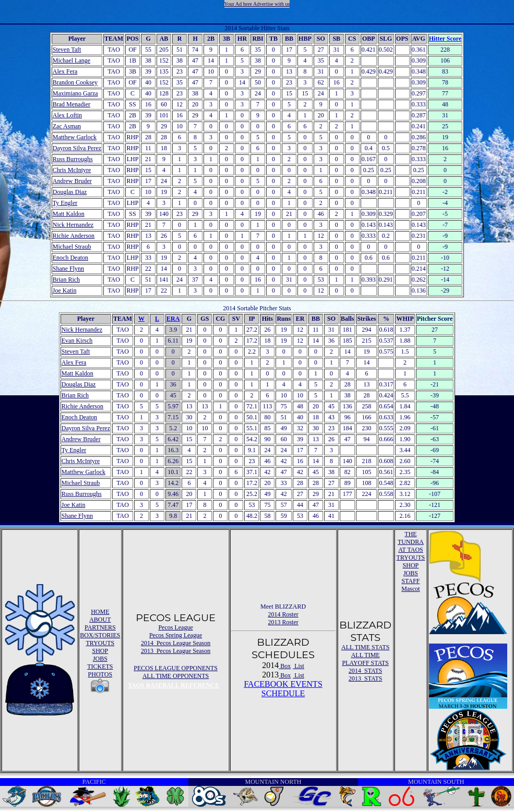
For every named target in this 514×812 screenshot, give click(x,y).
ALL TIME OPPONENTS (176, 676)
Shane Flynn (68, 269)
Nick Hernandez (73, 225)
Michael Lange (71, 60)
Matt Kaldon (69, 214)
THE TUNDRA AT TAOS (411, 542)
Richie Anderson (74, 236)
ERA (173, 319)
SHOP (100, 651)
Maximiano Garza (75, 93)
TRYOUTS (100, 643)
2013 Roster (283, 622)
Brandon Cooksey (75, 82)
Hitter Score (445, 39)
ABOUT (100, 620)
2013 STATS (365, 678)
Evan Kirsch (77, 341)
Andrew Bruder (72, 181)
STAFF (410, 581)
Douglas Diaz (70, 192)
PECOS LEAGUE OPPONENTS (176, 668)
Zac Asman (67, 126)
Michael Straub (72, 247)
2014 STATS (365, 671)
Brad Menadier (71, 104)
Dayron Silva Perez (77, 148)
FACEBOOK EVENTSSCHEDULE (283, 689)
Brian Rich (66, 280)
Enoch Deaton (70, 258)
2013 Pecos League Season (176, 651)
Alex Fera (65, 71)
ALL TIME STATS (365, 647)
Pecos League (175, 627)
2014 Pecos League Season (176, 643)
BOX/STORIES (100, 635)
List (298, 666)
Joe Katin (65, 290)
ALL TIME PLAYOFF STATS (365, 659)
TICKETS (100, 666)
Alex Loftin (67, 115)
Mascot (410, 589)
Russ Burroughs (73, 159)
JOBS (100, 659)
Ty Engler (65, 203)
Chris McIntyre (72, 170)
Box (285, 666)
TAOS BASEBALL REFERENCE (174, 685)
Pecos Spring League (176, 635)
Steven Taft (67, 50)
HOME (100, 612)
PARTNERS (100, 627)
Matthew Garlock (75, 137)
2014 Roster (283, 614)
